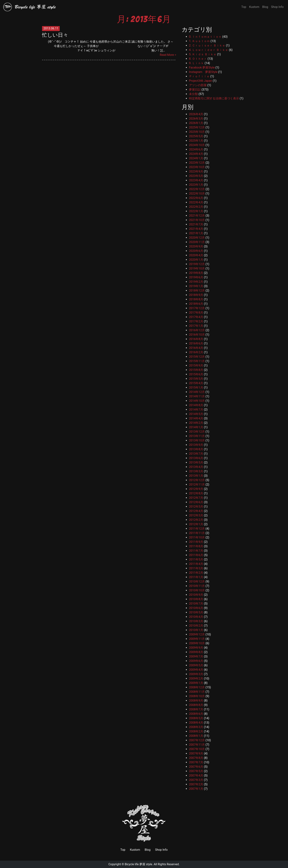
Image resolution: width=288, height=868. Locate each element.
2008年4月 (196, 723)
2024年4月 (196, 154)
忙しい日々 (55, 35)
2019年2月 (196, 282)
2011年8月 (196, 546)
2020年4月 (196, 255)
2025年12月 (197, 127)
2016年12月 (197, 330)
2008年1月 (196, 736)
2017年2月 (196, 321)
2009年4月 (196, 670)
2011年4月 (196, 564)
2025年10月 (197, 132)
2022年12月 (197, 189)
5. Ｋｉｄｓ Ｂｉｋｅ (203, 54)
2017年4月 (196, 317)
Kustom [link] (135, 850)
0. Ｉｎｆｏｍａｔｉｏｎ (205, 37)
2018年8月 (196, 299)
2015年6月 (196, 374)
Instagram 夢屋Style (203, 72)
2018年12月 (197, 291)
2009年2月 (196, 679)
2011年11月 (197, 533)
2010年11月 (197, 586)
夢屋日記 (195, 90)
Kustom (254, 7)
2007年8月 (196, 758)
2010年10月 (197, 590)
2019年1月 (196, 286)
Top (244, 7)
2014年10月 (197, 401)
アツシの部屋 (198, 85)
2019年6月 (196, 277)
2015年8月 (196, 370)
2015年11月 (197, 361)
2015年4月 (196, 383)
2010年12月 (197, 582)
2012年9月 (196, 489)
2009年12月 (197, 634)
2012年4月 (196, 511)
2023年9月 (196, 171)
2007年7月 (196, 762)
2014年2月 (196, 423)
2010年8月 (196, 599)
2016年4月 (196, 348)
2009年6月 (196, 661)
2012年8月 (196, 493)
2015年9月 (196, 365)
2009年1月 (196, 683)
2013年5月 (196, 462)
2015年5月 (196, 379)
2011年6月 (196, 555)
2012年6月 (196, 502)
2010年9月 (196, 595)
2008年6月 (196, 714)
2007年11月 (197, 745)
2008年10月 (197, 696)
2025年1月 (196, 141)
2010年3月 (196, 621)
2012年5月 (196, 507)
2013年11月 (197, 436)
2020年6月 (196, 251)
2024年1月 (196, 158)
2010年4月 (196, 617)
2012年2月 (196, 520)
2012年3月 (196, 515)
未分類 (193, 94)
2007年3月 (196, 780)
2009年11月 (197, 639)
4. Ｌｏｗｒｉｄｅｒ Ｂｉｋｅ (209, 50)
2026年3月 (196, 119)
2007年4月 (196, 776)
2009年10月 (197, 643)
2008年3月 (196, 727)
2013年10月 (197, 440)
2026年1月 (196, 123)
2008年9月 (196, 701)
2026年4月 (196, 114)
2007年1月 (196, 789)
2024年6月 (196, 149)
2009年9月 (196, 648)
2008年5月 (196, 718)
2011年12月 (197, 529)
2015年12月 (197, 357)
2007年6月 (196, 767)
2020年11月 (197, 242)
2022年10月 (197, 194)
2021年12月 (197, 216)
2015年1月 (196, 388)
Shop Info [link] (161, 850)
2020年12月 (197, 238)
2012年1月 (196, 524)
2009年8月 (196, 652)
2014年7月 (196, 410)
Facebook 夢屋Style (202, 68)
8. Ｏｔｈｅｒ (198, 59)
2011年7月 (196, 551)
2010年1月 (196, 630)
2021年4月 (196, 229)
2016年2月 (196, 352)
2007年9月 (196, 753)
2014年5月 (196, 414)
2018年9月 (196, 295)
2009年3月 (196, 674)
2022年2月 (196, 207)
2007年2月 (196, 784)
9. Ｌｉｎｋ (196, 63)
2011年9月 (196, 542)
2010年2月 (196, 626)
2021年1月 (196, 233)
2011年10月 (197, 537)
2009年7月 (196, 656)
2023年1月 (196, 185)
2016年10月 (197, 335)
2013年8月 (196, 449)
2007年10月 (197, 749)
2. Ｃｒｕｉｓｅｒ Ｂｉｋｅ (207, 45)
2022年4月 (196, 202)
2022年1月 (196, 211)
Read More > (168, 55)
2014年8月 (196, 405)
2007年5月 (196, 771)
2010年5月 (196, 612)
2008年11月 (197, 692)
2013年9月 (196, 445)
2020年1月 (196, 260)
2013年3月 (196, 471)
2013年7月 (196, 454)
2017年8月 (196, 313)
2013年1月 (196, 476)
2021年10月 (197, 220)
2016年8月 (196, 339)
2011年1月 (196, 577)
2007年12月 (197, 740)
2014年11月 (197, 396)
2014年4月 (196, 418)
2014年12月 (197, 392)
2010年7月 (196, 604)
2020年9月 (196, 246)
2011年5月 (196, 559)
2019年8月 (196, 273)
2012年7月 (196, 498)
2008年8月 (196, 705)
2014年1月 (196, 427)
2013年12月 (197, 432)
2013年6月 (196, 458)
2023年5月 (196, 176)
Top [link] (123, 850)
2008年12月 (197, 687)
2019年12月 (197, 264)
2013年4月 (196, 467)
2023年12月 (197, 163)
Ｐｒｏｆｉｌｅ (199, 76)
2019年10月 (197, 268)
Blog (265, 7)
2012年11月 (197, 485)
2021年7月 (196, 224)
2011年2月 (196, 573)
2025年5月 (196, 136)
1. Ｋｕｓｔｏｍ (199, 41)
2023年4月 (196, 180)
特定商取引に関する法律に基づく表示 (214, 98)
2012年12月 (197, 480)
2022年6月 (196, 198)
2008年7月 (196, 709)
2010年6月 (196, 608)
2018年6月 (196, 304)
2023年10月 (197, 167)
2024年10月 (197, 145)
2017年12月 (197, 308)
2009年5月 (196, 665)
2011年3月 (196, 568)
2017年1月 (196, 326)
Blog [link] (147, 850)
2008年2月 (196, 731)
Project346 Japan (200, 81)
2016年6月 (196, 343)
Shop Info (277, 7)
